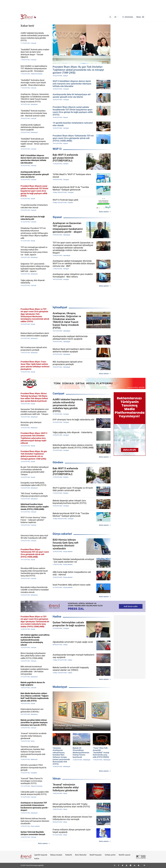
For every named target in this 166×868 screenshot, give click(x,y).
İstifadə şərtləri (110, 855)
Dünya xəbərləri (62, 534)
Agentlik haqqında (41, 855)
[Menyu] (140, 17)
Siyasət (57, 217)
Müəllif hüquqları (96, 855)
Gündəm (58, 462)
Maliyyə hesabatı (56, 855)
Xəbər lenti (27, 26)
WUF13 (57, 149)
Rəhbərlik (69, 855)
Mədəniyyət (60, 687)
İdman (57, 779)
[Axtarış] (110, 17)
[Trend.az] (28, 17)
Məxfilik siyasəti (125, 855)
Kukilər (37, 859)
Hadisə (57, 617)
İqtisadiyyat (60, 307)
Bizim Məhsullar (81, 855)
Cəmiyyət (58, 393)
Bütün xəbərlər (104, 212)
